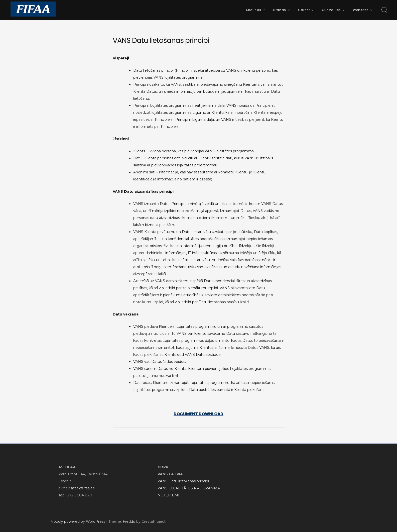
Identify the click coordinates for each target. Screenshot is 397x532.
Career (304, 10)
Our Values (331, 10)
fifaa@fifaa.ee (83, 488)
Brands (280, 10)
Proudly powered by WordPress (77, 521)
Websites (361, 10)
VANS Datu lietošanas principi (183, 481)
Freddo (129, 521)
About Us (253, 10)
